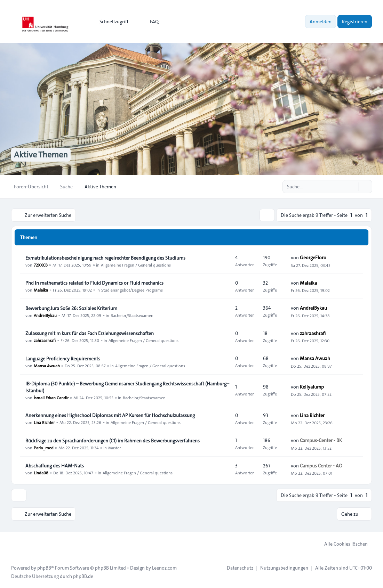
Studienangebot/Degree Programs (132, 290)
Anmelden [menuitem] (321, 22)
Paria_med (44, 448)
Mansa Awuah (47, 366)
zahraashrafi (45, 340)
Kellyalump (312, 387)
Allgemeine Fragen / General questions (136, 265)
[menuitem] (111, 22)
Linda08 (41, 473)
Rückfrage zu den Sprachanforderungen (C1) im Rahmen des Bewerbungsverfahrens (113, 441)
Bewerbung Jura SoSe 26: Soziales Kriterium (71, 308)
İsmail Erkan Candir (51, 398)
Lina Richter (44, 422)
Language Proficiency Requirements (63, 359)
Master (114, 448)
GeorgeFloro (313, 258)
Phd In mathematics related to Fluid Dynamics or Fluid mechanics (94, 283)
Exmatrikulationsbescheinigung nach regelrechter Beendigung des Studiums (105, 258)
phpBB (44, 568)
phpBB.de (83, 576)
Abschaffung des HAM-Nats (55, 466)
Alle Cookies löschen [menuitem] (341, 544)
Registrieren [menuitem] (355, 22)
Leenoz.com (164, 568)
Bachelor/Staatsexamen (132, 315)
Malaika (41, 290)
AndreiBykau (45, 315)
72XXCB (41, 265)
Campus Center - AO (321, 466)
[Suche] (352, 187)
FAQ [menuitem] (150, 22)
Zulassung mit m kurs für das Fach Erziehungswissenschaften (90, 333)
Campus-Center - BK (321, 440)
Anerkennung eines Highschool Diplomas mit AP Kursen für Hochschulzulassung (110, 415)
